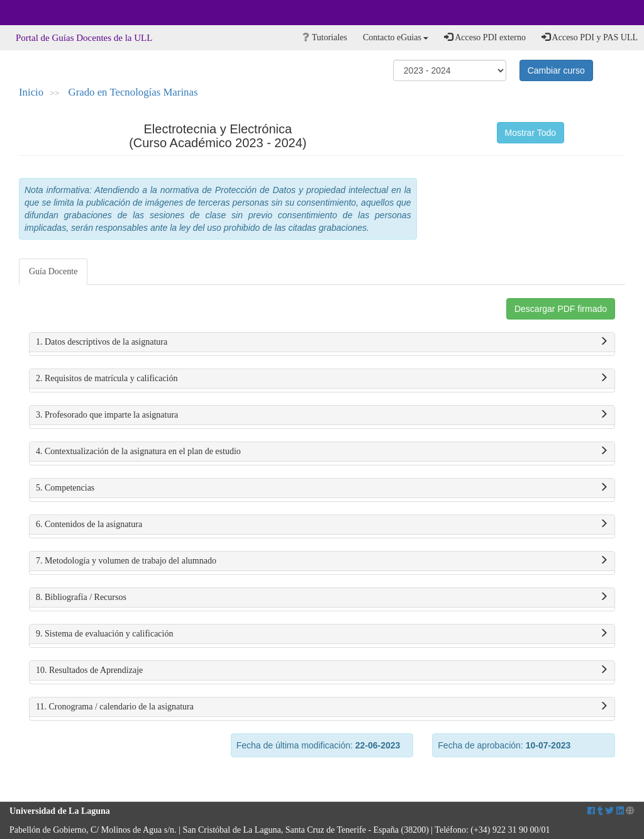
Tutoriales (325, 37)
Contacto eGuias (396, 37)
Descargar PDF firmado (561, 309)
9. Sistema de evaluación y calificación (322, 634)
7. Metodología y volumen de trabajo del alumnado (322, 561)
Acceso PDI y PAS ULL (590, 37)
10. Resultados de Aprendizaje (322, 670)
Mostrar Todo (530, 133)
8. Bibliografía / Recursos (322, 597)
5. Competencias (322, 488)
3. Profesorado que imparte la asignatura (322, 415)
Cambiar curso (556, 70)
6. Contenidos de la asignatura (322, 525)
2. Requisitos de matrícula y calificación (322, 379)
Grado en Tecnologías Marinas (133, 92)
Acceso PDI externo (485, 37)
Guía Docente (53, 271)
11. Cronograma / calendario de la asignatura (322, 707)
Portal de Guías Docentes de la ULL (84, 38)
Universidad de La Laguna (44, 13)
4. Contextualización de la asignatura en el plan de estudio (322, 452)
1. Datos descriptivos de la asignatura (322, 342)
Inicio (31, 92)
